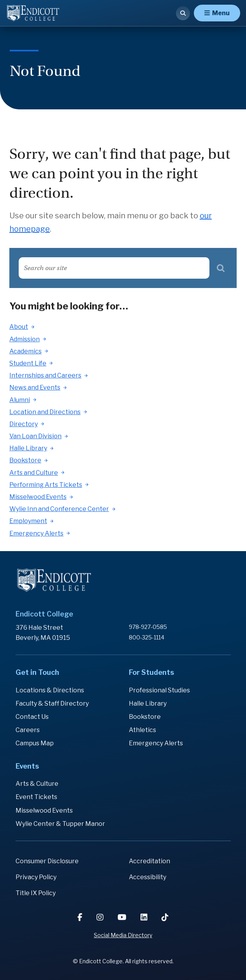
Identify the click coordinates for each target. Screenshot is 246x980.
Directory (24, 424)
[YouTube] (123, 917)
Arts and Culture (34, 473)
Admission (25, 339)
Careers (28, 730)
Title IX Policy (36, 893)
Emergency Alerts (36, 533)
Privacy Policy (36, 877)
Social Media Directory (123, 935)
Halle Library (28, 448)
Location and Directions (45, 412)
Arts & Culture (37, 784)
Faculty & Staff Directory (52, 703)
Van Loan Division (35, 436)
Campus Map (35, 743)
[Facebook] (81, 917)
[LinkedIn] (145, 917)
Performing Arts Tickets (46, 485)
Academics (25, 351)
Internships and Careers (45, 375)
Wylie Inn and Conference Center (59, 509)
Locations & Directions (50, 690)
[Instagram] (101, 917)
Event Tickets (36, 797)
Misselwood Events (38, 497)
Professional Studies (159, 690)
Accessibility (148, 877)
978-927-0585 (148, 627)
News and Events (35, 387)
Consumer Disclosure (47, 861)
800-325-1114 (147, 637)
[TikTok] (165, 917)
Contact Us (32, 717)
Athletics (142, 730)
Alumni (20, 400)
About (19, 327)
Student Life (28, 363)
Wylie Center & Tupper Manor (60, 824)
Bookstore (25, 460)
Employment (28, 521)
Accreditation (149, 861)
